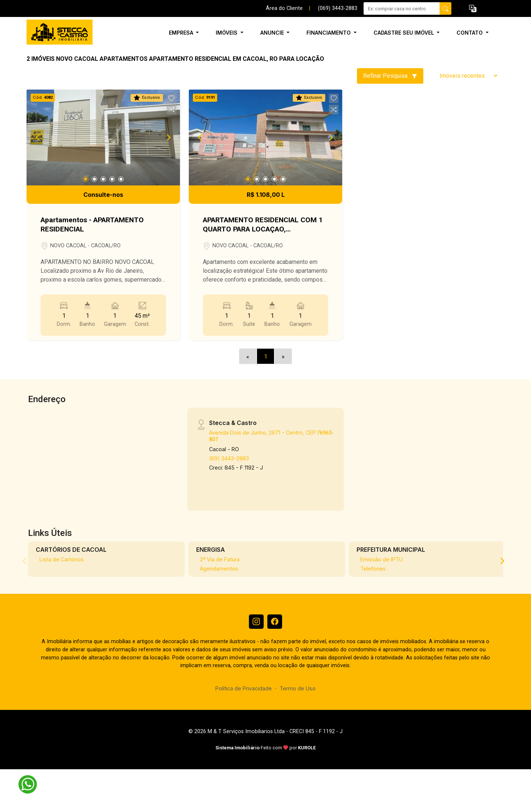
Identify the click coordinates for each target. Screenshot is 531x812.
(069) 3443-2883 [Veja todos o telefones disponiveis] (338, 8)
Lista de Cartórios (62, 559)
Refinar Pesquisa (390, 76)
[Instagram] (256, 622)
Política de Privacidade (244, 688)
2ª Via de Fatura (220, 559)
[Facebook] (275, 622)
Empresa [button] (182, 33)
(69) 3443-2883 (229, 458)
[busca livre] (445, 8)
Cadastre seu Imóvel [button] (405, 33)
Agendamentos (219, 569)
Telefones (373, 569)
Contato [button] (470, 33)
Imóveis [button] (227, 33)
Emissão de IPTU (381, 559)
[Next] (168, 137)
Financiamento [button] (329, 33)
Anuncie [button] (273, 33)
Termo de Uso (298, 688)
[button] (473, 9)
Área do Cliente (284, 8)
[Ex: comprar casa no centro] (402, 8)
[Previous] (38, 137)
